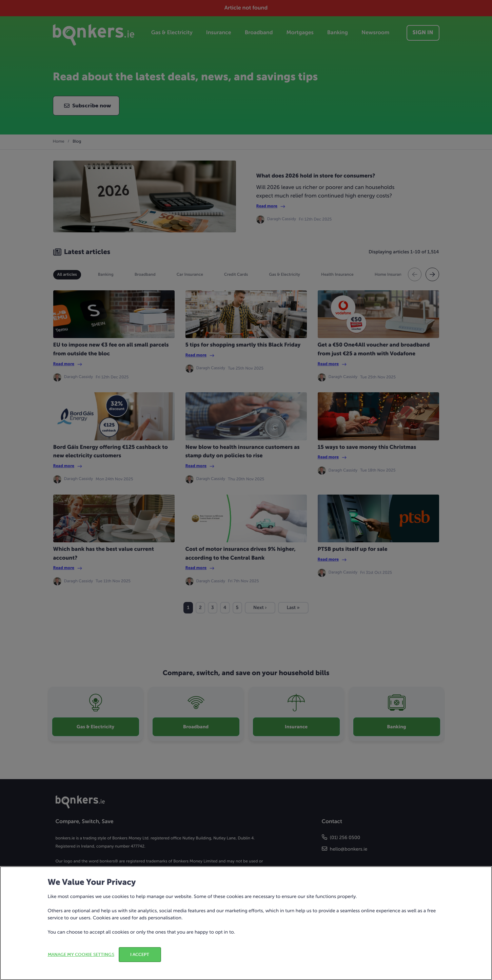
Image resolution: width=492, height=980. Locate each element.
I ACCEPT (140, 954)
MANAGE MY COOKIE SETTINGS (81, 954)
